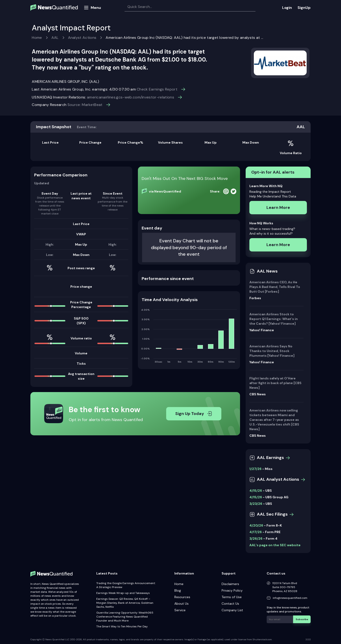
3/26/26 (256, 538)
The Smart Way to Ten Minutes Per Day (122, 626)
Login (287, 8)
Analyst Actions (82, 38)
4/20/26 (256, 525)
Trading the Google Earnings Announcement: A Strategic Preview (126, 585)
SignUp (304, 8)
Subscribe (302, 619)
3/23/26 (256, 504)
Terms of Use (232, 597)
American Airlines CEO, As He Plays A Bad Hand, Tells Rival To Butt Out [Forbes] (275, 287)
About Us (181, 604)
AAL (55, 38)
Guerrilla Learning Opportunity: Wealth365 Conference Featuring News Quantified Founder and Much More (125, 617)
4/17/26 (256, 532)
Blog (178, 590)
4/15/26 (256, 491)
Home (37, 38)
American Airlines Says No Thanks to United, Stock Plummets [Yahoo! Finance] (272, 351)
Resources (182, 597)
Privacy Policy (232, 590)
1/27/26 (255, 469)
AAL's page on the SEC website (275, 545)
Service (180, 610)
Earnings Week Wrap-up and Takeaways (123, 593)
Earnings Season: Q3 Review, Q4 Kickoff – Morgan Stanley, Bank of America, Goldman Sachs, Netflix (125, 603)
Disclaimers (230, 584)
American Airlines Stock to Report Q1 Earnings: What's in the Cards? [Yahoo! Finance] (274, 319)
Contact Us (230, 604)
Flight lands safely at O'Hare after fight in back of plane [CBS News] (275, 383)
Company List (232, 610)
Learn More (278, 207)
